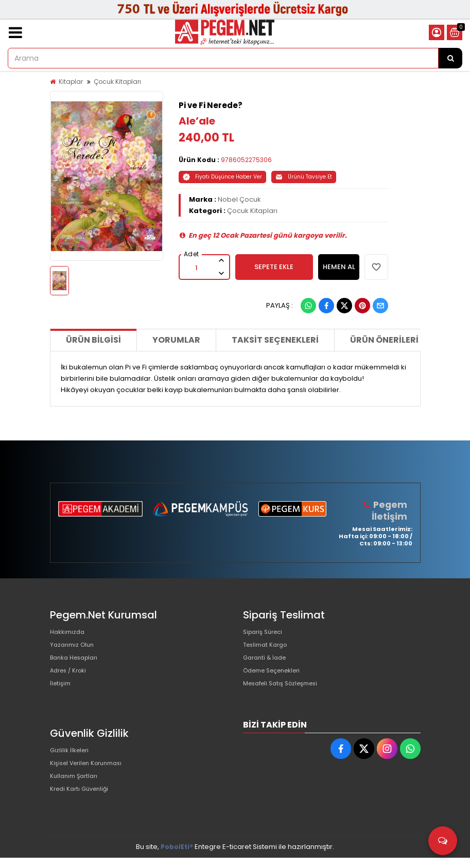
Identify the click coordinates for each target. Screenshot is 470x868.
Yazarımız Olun (75, 649)
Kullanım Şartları (77, 795)
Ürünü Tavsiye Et (304, 177)
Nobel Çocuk (239, 199)
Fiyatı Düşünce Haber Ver (222, 177)
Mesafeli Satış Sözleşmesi (286, 698)
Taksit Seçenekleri (275, 340)
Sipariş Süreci (266, 633)
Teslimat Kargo (268, 649)
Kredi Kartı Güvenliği (83, 812)
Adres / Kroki (71, 682)
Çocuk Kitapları (117, 82)
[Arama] (450, 58)
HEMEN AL (339, 267)
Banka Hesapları (77, 666)
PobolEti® (177, 857)
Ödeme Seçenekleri (277, 682)
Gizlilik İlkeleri (72, 762)
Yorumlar (176, 340)
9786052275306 (246, 160)
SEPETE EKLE (274, 267)
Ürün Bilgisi (93, 340)
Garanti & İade (267, 666)
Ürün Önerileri (384, 340)
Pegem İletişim (391, 510)
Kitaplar (71, 82)
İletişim (62, 698)
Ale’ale (197, 121)
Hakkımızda (69, 633)
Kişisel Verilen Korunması (92, 779)
